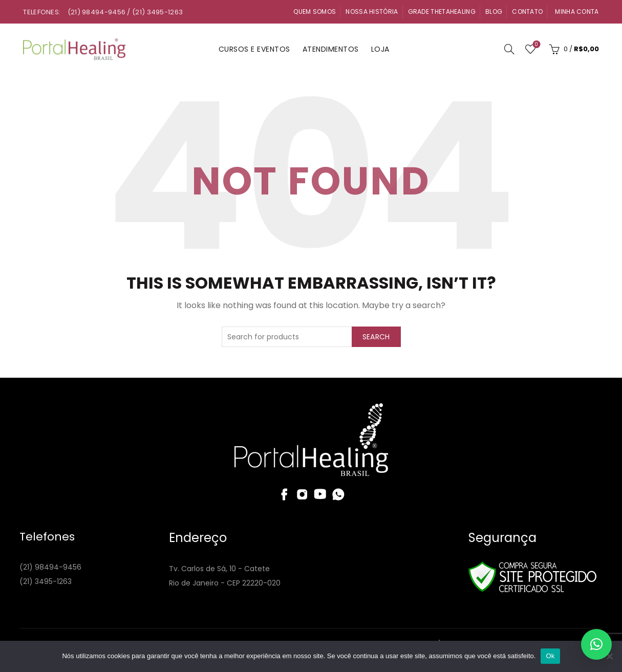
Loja (380, 49)
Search (376, 337)
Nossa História (372, 12)
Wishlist (535, 45)
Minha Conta (577, 12)
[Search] (509, 49)
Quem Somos (315, 12)
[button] (596, 644)
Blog (494, 12)
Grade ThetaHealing (442, 12)
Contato (527, 12)
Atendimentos (331, 49)
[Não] (609, 656)
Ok (550, 656)
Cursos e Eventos (254, 49)
